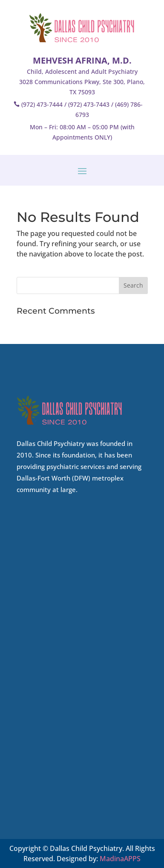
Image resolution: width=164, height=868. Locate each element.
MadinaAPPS (120, 859)
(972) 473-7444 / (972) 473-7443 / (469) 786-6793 (82, 109)
